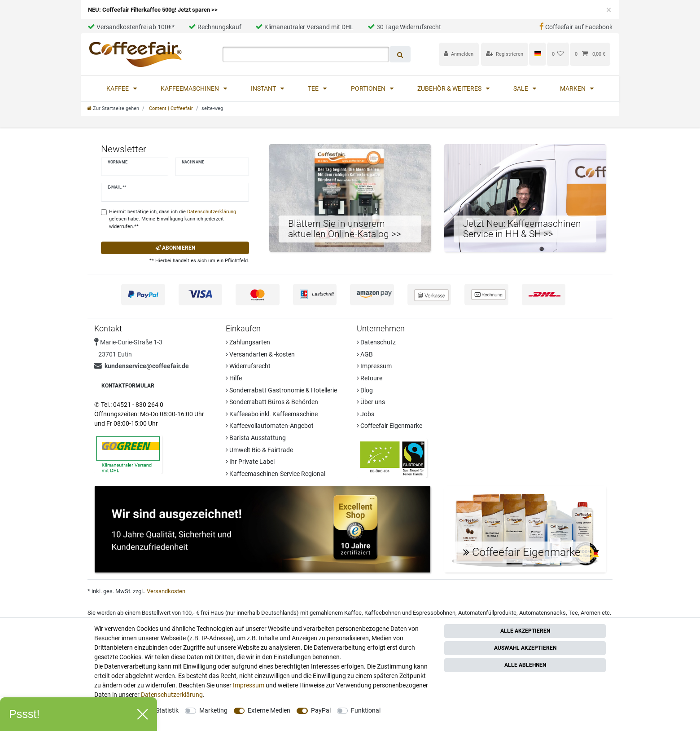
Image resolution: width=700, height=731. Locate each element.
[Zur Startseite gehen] (113, 108)
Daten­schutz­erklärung (172, 695)
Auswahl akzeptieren (525, 648)
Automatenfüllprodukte (487, 613)
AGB (365, 354)
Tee (314, 88)
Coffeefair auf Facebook (576, 27)
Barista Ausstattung (256, 438)
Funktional (366, 710)
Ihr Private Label (250, 462)
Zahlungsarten (248, 342)
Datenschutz (376, 342)
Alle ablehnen (525, 665)
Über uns (371, 402)
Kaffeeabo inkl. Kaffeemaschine (272, 414)
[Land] (537, 54)
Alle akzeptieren (525, 631)
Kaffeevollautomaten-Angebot (270, 426)
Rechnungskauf (215, 27)
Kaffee (118, 88)
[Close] (608, 10)
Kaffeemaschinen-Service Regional (276, 474)
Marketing (213, 710)
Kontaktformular (128, 386)
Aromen (591, 613)
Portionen (369, 88)
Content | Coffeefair (170, 108)
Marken (573, 88)
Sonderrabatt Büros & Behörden (272, 402)
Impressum (374, 366)
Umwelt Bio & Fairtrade (259, 450)
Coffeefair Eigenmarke (389, 426)
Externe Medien (269, 710)
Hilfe (234, 378)
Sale (521, 88)
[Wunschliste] (558, 54)
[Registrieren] (505, 54)
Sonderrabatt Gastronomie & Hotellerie (281, 390)
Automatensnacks (542, 613)
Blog (365, 390)
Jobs (365, 414)
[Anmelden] (459, 54)
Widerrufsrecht (248, 366)
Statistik (167, 710)
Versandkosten (166, 591)
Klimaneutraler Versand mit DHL (304, 27)
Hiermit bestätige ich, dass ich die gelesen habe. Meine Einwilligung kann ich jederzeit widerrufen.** (173, 219)
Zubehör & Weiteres (450, 88)
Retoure (370, 378)
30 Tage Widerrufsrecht (404, 27)
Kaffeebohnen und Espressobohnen (410, 613)
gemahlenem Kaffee (336, 613)
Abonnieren (175, 248)
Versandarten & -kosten (260, 354)
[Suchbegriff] (306, 54)
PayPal (321, 710)
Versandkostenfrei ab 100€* (131, 27)
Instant (264, 88)
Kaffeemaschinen (190, 88)
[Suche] (400, 54)
